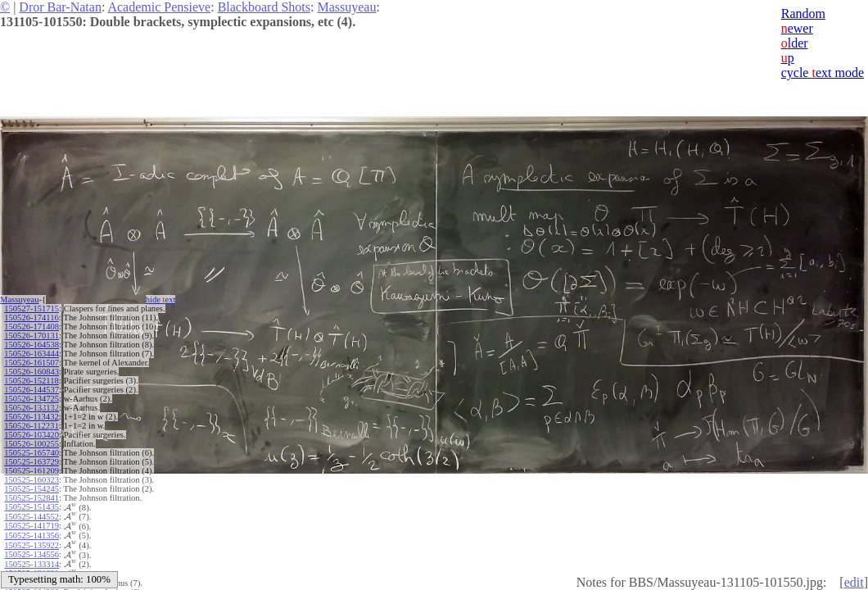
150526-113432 (31, 417)
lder (795, 43)
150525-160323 (32, 480)
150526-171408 (32, 327)
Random (803, 14)
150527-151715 (32, 309)
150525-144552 (32, 517)
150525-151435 (32, 507)
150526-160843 (32, 372)
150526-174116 (31, 318)
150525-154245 (32, 489)
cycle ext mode (823, 73)
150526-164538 (32, 345)
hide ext (161, 300)
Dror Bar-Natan (60, 7)
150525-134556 (32, 554)
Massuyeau (346, 7)
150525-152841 (32, 498)
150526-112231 (31, 426)
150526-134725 (32, 399)
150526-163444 (32, 354)
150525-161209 (32, 471)
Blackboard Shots (264, 7)
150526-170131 (32, 336)
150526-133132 (32, 408)
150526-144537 (32, 390)
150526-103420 (32, 435)
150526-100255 (32, 444)
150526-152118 (31, 381)
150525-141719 (32, 526)
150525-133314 (32, 564)
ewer (797, 28)
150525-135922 (32, 545)
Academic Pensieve (159, 7)
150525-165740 (32, 453)
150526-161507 (32, 363)
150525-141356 (32, 536)
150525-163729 (32, 462)
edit (854, 582)
